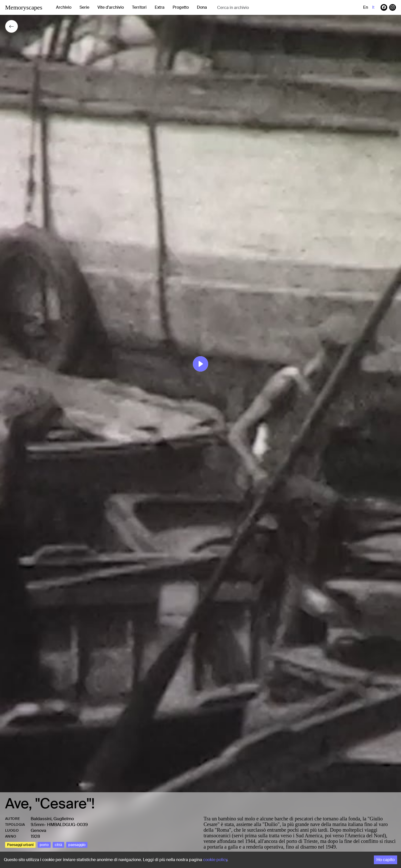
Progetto (181, 7)
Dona (202, 7)
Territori (139, 7)
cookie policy (215, 860)
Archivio (64, 7)
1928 (35, 836)
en (366, 7)
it (373, 7)
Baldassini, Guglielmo (52, 819)
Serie (84, 7)
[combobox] (258, 8)
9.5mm (37, 824)
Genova (38, 830)
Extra (160, 7)
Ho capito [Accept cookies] (386, 860)
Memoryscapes (24, 7)
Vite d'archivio (111, 7)
